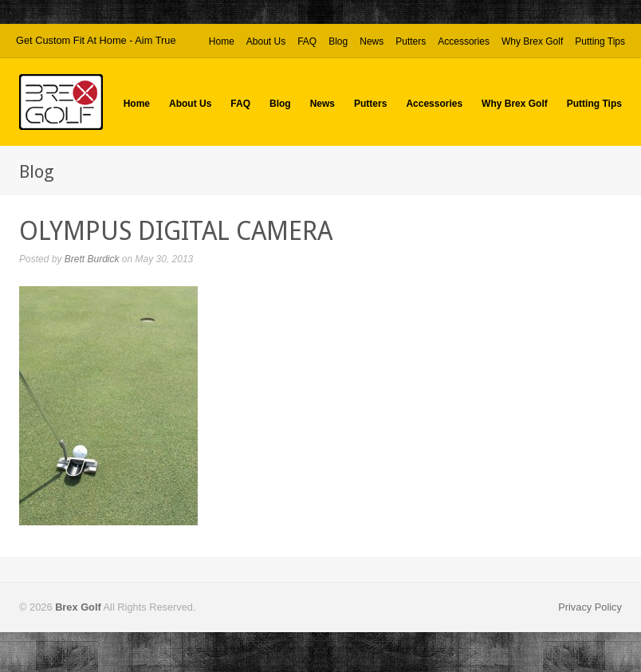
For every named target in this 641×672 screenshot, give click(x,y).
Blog (338, 41)
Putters (411, 42)
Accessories (464, 41)
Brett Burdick (92, 259)
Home (222, 41)
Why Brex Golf (532, 42)
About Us (266, 41)
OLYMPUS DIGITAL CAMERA (176, 231)
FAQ (307, 41)
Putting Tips (600, 42)
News (372, 41)
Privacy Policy (590, 607)
